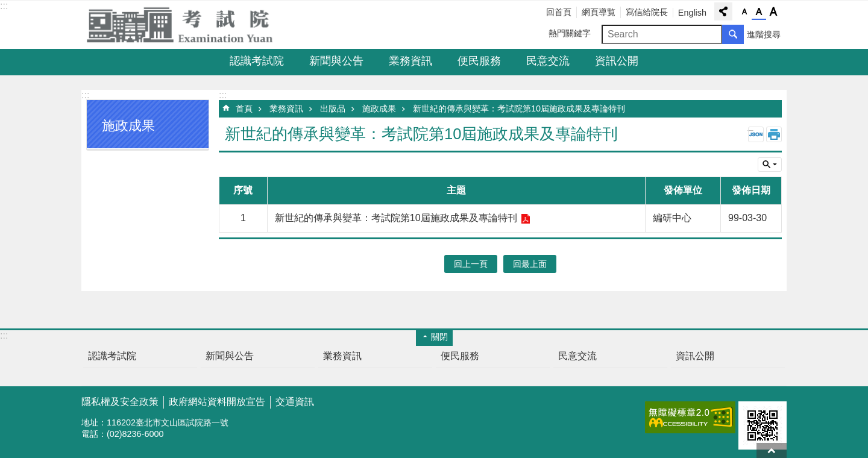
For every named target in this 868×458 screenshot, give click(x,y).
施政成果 (379, 108)
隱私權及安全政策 (120, 402)
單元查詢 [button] (770, 165)
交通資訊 (295, 402)
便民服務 (479, 61)
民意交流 (548, 61)
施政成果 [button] (128, 126)
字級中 (759, 12)
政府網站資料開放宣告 (217, 402)
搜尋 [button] (733, 34)
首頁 (244, 108)
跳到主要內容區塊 (6, 6)
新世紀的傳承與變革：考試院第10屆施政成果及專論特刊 (519, 108)
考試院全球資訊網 (187, 25)
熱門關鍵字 (570, 33)
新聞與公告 (336, 61)
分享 (723, 11)
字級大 (773, 12)
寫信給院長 (647, 12)
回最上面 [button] (530, 264)
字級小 (744, 12)
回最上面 (772, 450)
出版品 (333, 108)
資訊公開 (617, 61)
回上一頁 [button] (471, 264)
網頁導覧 (599, 12)
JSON (756, 134)
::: (4, 6)
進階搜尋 (764, 34)
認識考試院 (257, 61)
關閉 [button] (439, 337)
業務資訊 (410, 61)
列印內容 (774, 134)
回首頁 (559, 12)
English (692, 13)
